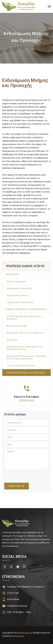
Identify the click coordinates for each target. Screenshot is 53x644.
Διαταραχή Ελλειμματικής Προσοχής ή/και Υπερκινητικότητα (26, 357)
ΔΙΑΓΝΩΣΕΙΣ (12, 274)
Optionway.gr (18, 636)
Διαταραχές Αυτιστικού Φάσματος (25, 333)
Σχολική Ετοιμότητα (18, 295)
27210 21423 (13, 593)
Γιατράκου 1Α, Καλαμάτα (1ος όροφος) (25, 587)
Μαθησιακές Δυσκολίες (20, 288)
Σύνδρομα (12, 340)
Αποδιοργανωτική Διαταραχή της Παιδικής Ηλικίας (25, 348)
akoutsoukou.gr (25, 633)
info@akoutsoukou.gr (17, 606)
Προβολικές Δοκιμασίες (20, 302)
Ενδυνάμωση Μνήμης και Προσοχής (26, 373)
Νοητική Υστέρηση (17, 326)
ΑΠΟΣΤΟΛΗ (17, 486)
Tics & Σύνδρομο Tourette (21, 366)
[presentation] (26, 477)
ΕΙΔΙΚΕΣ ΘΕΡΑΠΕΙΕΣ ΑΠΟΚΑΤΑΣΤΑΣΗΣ (26, 309)
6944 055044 (13, 599)
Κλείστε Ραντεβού (26, 397)
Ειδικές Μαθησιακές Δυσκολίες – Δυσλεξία (25, 318)
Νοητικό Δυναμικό (17, 282)
